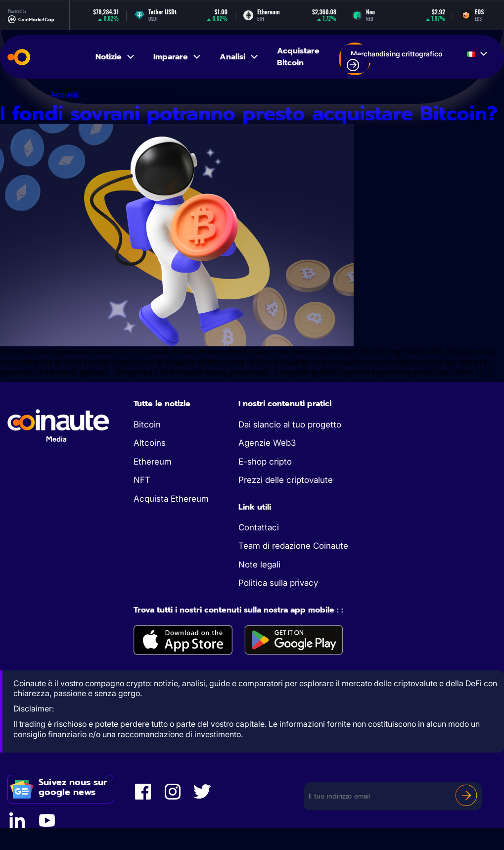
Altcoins (150, 443)
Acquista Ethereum (171, 499)
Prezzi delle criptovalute (286, 480)
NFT (142, 480)
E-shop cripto (265, 462)
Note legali (259, 565)
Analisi (239, 57)
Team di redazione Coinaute (293, 546)
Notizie (115, 57)
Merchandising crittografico (394, 60)
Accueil (64, 94)
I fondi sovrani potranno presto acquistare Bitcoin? (249, 114)
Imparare (178, 57)
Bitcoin (147, 425)
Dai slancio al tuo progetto (290, 425)
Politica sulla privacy (278, 583)
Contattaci (259, 527)
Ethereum (153, 462)
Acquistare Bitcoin (298, 57)
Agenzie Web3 (267, 443)
